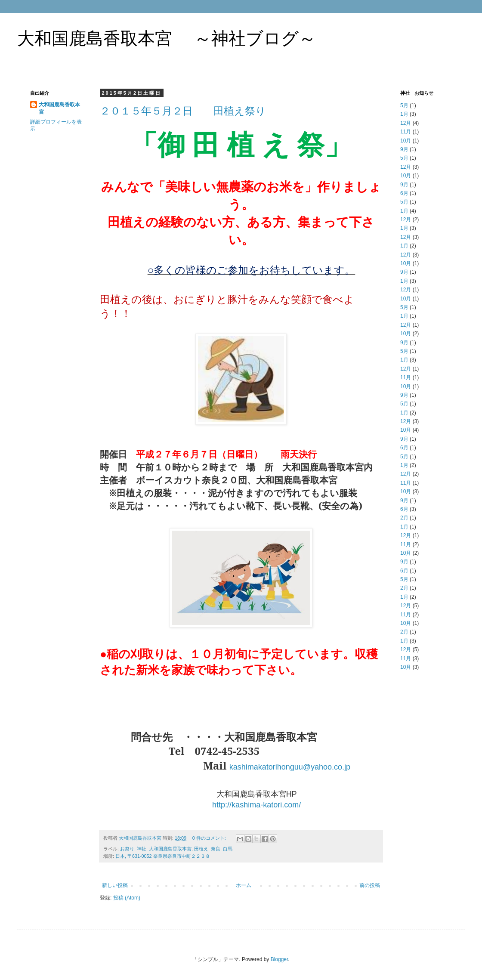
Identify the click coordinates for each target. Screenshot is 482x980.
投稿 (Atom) (127, 898)
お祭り (127, 849)
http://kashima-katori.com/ (256, 805)
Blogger (280, 959)
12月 (406, 123)
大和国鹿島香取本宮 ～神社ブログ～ (167, 38)
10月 (406, 141)
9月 (404, 149)
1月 (404, 114)
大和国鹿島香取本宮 (170, 849)
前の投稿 (370, 885)
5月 (404, 105)
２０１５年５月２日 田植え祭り (183, 111)
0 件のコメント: (210, 838)
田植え (201, 849)
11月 (406, 132)
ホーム (244, 885)
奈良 (216, 849)
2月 (404, 518)
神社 (142, 849)
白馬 (228, 849)
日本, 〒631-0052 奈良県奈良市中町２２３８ (163, 856)
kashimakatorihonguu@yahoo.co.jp (290, 767)
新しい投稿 (115, 885)
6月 (404, 193)
